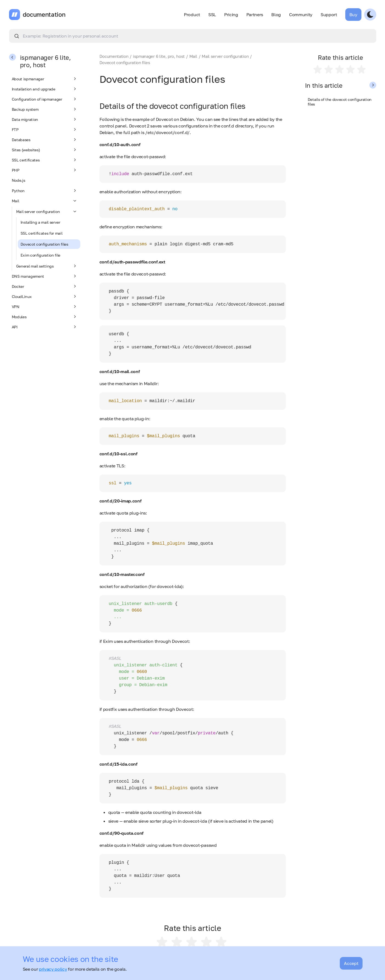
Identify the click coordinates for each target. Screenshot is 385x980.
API (45, 327)
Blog (276, 15)
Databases (45, 140)
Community (301, 15)
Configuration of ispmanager (45, 99)
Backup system (45, 109)
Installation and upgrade (45, 89)
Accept (351, 963)
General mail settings (47, 266)
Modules (45, 317)
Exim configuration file (41, 255)
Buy (353, 15)
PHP (45, 170)
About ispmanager (45, 79)
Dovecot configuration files (44, 244)
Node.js (18, 180)
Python (45, 191)
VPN (45, 306)
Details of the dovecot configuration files (340, 102)
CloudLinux (45, 296)
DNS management (45, 276)
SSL (212, 15)
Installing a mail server (40, 222)
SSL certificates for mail (42, 233)
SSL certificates (45, 160)
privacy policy (53, 969)
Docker (45, 286)
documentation (44, 15)
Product (192, 15)
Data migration (45, 119)
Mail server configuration (47, 211)
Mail (45, 201)
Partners (255, 15)
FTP (45, 129)
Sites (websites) (45, 150)
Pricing (231, 15)
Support (329, 15)
